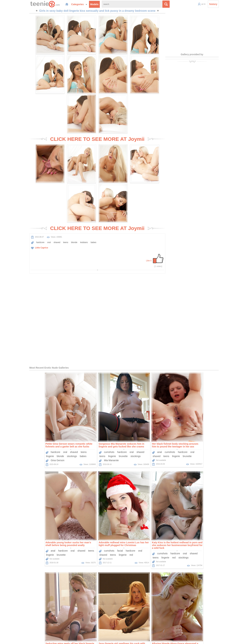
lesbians (71, 207)
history (227, 4)
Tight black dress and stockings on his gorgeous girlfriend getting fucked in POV (149, 549)
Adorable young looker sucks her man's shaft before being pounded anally (201, 350)
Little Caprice (28, 212)
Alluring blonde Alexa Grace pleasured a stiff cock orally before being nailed (42, 549)
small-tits (161, 459)
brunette (97, 361)
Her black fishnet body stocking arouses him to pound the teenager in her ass (149, 350)
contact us (152, 639)
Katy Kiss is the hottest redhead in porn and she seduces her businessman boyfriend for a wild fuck (97, 450)
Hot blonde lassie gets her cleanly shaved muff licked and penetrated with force (96, 549)
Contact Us (148, 624)
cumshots (82, 357)
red (51, 459)
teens (52, 207)
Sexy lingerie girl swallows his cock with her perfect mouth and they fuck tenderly (202, 448)
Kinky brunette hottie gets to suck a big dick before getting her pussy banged (201, 549)
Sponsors (134, 624)
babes (80, 207)
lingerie (23, 361)
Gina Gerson (31, 365)
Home (98, 624)
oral (35, 207)
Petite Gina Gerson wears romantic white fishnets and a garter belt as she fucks (42, 350)
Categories (67, 4)
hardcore (27, 207)
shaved (43, 207)
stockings (45, 361)
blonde (61, 207)
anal (133, 357)
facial (40, 455)
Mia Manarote (85, 365)
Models (82, 4)
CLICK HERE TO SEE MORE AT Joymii (97, 101)
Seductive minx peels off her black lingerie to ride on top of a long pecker (150, 448)
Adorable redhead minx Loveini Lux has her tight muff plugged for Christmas (44, 448)
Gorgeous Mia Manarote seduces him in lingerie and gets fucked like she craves (95, 350)
